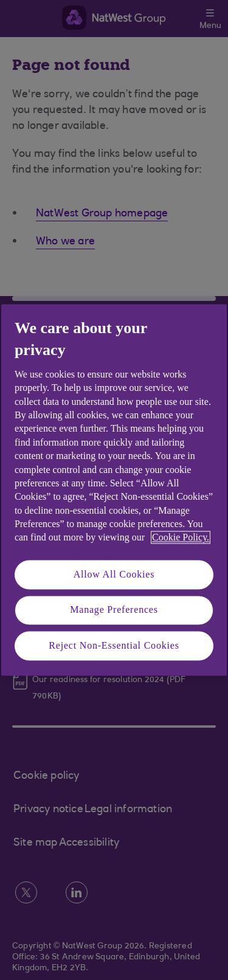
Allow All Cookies (114, 574)
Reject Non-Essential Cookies (114, 645)
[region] (114, 490)
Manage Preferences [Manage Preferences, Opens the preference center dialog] (114, 610)
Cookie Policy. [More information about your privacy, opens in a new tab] (181, 538)
